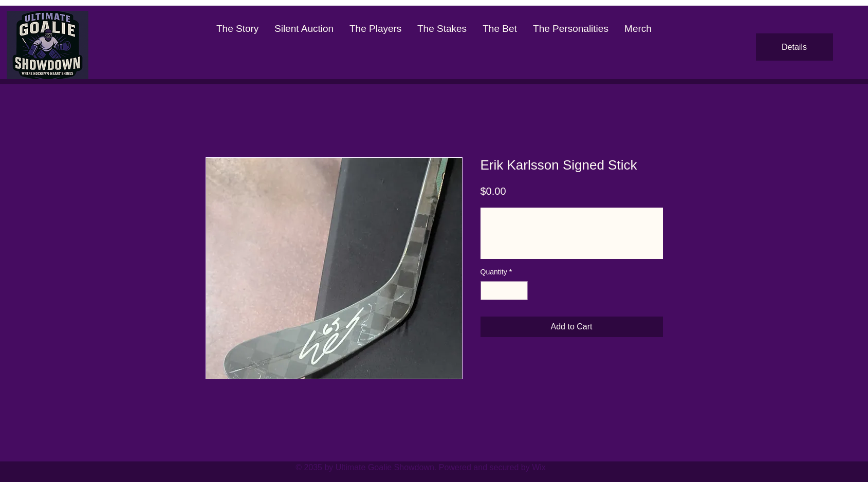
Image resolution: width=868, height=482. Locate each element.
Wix (539, 467)
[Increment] (520, 291)
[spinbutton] (504, 291)
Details (794, 47)
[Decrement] (488, 291)
